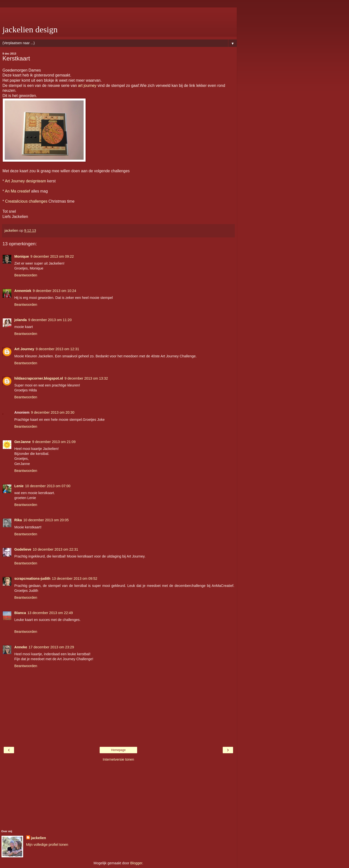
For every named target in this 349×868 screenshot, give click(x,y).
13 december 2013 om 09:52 (74, 579)
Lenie (19, 486)
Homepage (119, 750)
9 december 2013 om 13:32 (86, 378)
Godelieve (23, 549)
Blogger (136, 863)
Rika (18, 520)
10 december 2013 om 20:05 (46, 520)
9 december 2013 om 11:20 (50, 320)
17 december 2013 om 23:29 (51, 647)
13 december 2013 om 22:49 (50, 613)
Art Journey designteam (26, 181)
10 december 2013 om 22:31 (55, 549)
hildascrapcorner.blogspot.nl (39, 378)
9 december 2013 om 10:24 (55, 291)
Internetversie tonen (118, 759)
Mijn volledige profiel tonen (47, 845)
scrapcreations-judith (32, 579)
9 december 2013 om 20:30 (53, 412)
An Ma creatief (18, 191)
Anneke (21, 647)
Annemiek (23, 291)
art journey (87, 86)
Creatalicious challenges (26, 201)
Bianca (20, 613)
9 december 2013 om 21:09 (54, 442)
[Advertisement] (118, 14)
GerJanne (22, 442)
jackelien (39, 838)
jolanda (20, 320)
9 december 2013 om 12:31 (57, 349)
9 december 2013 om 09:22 (52, 256)
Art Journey (24, 349)
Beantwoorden (26, 275)
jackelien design (30, 29)
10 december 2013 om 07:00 (48, 486)
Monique (22, 256)
